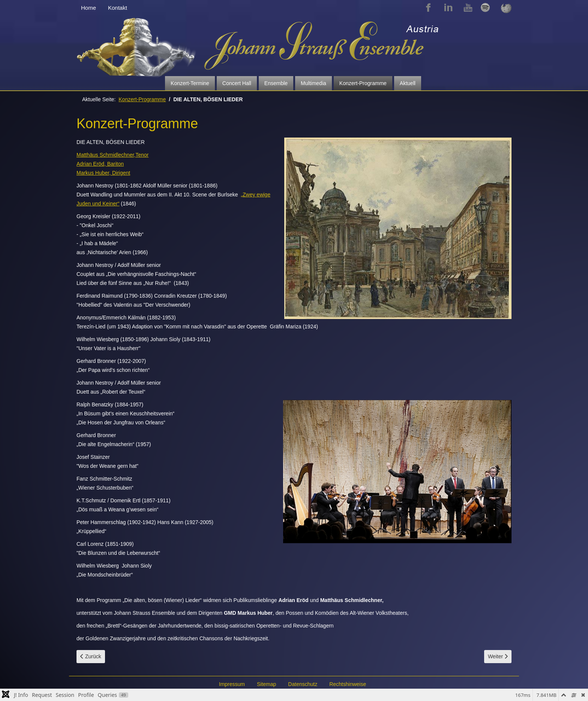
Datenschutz (303, 684)
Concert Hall (237, 83)
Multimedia (313, 83)
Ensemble (276, 83)
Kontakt (118, 8)
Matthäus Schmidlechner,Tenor (112, 155)
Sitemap (266, 684)
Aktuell (408, 83)
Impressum (232, 684)
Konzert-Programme (363, 83)
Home (88, 8)
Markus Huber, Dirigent (103, 173)
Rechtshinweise (348, 684)
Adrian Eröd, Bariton (100, 164)
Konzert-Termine (190, 83)
